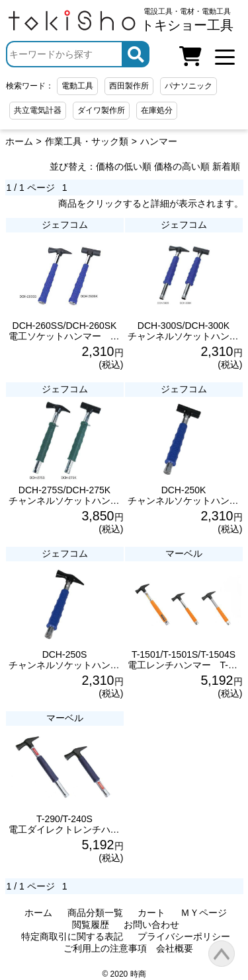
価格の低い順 (124, 166)
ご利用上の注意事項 (105, 948)
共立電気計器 (38, 110)
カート (151, 913)
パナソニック (188, 86)
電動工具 (77, 86)
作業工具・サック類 (87, 141)
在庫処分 (157, 110)
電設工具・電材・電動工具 (187, 20)
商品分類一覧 (95, 913)
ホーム (19, 141)
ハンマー (159, 141)
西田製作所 (129, 86)
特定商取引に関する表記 (72, 936)
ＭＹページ (204, 913)
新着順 (226, 166)
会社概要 (175, 948)
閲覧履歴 (91, 925)
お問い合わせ (151, 925)
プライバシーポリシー (184, 936)
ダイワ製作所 (101, 110)
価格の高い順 (182, 166)
